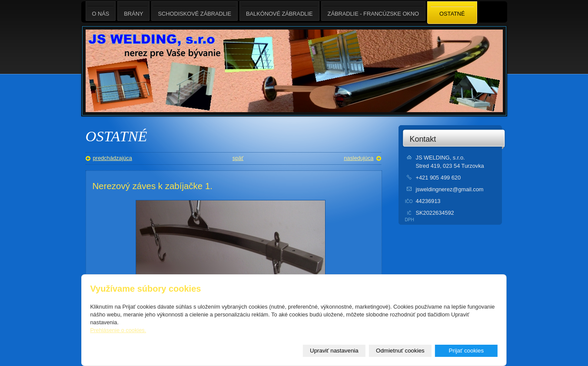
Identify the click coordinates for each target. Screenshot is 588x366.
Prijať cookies (467, 351)
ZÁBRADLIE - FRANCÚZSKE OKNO (373, 11)
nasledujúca (359, 158)
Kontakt (423, 139)
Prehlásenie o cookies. (118, 330)
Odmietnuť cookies (400, 351)
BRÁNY (133, 11)
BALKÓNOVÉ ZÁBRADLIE (279, 11)
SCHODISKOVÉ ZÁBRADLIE (194, 11)
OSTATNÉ (452, 13)
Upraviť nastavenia (334, 351)
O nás (101, 11)
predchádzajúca (113, 158)
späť (238, 158)
